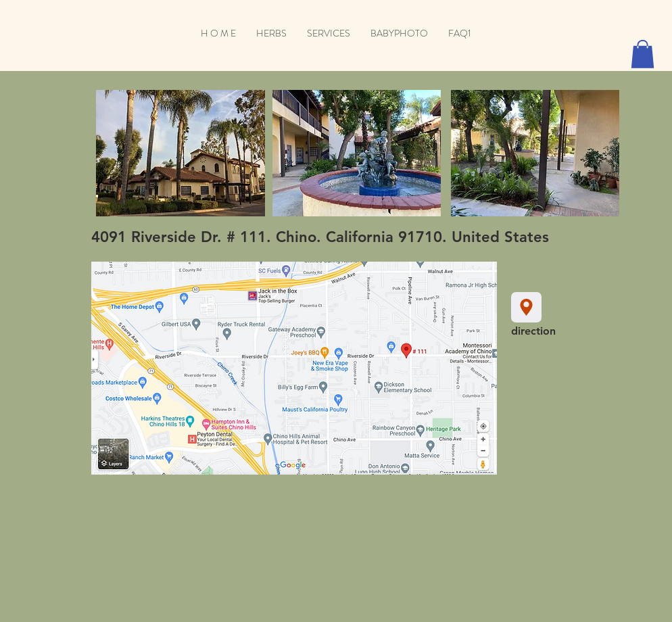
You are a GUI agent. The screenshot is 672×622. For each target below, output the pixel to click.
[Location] (526, 307)
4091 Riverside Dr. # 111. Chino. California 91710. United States (320, 237)
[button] (643, 54)
